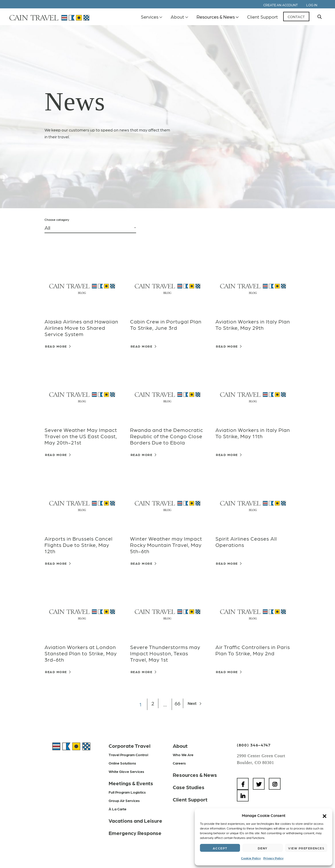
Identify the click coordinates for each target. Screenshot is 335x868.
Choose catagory (57, 219)
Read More (58, 346)
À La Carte (118, 809)
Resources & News (216, 17)
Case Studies (189, 787)
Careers (179, 763)
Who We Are (183, 755)
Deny (263, 848)
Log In (312, 5)
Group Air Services (124, 800)
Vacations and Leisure (135, 821)
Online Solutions (122, 763)
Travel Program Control (128, 755)
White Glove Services (126, 771)
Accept (220, 848)
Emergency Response (135, 833)
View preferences (306, 848)
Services (150, 17)
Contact (296, 17)
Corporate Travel (130, 746)
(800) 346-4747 (254, 745)
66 (178, 704)
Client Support (263, 17)
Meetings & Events (131, 783)
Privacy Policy (273, 858)
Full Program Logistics (127, 792)
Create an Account (281, 5)
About (177, 17)
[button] (325, 815)
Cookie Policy (251, 858)
